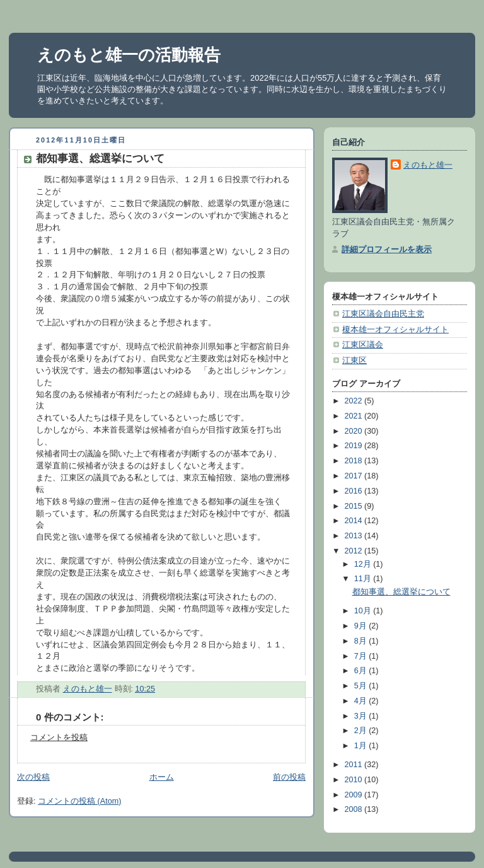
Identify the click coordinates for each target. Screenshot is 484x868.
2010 (355, 780)
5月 (362, 686)
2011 (355, 765)
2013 (355, 536)
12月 (364, 564)
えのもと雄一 (428, 165)
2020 (355, 431)
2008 (355, 809)
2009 (355, 795)
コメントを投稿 (59, 738)
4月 (362, 701)
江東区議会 (363, 345)
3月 (362, 716)
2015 (355, 506)
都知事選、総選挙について (401, 592)
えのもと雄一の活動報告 (129, 55)
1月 (362, 746)
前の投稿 (289, 777)
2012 (355, 551)
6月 (362, 671)
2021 (355, 416)
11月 (364, 579)
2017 (355, 476)
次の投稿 (33, 777)
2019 (355, 446)
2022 (355, 401)
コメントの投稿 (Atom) (79, 801)
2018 (355, 461)
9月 (362, 626)
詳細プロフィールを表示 (387, 250)
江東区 (354, 361)
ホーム (162, 777)
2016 (355, 491)
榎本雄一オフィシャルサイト (395, 330)
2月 (362, 731)
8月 (362, 641)
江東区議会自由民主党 (383, 314)
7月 (362, 656)
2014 (355, 521)
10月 (364, 611)
